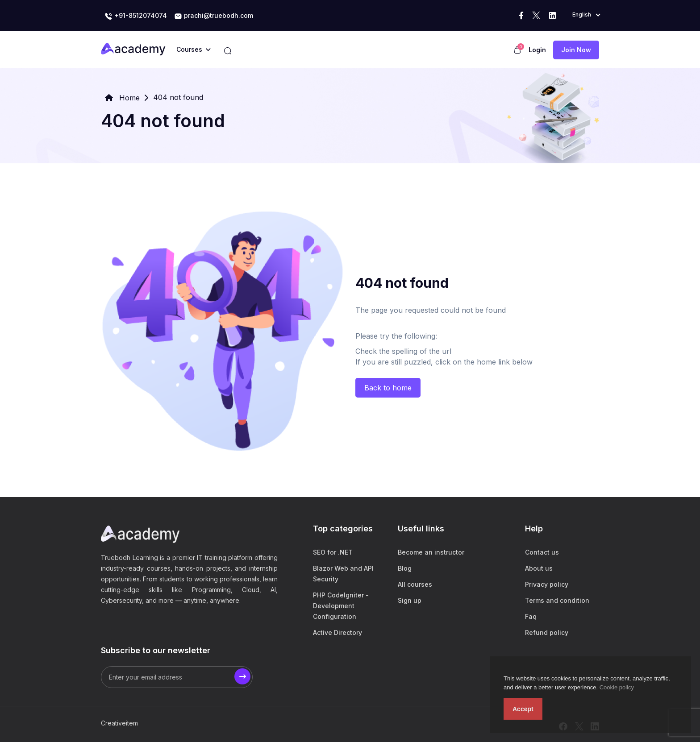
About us (539, 568)
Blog (405, 568)
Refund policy (547, 632)
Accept (523, 709)
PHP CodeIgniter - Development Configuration (341, 606)
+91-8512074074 (136, 16)
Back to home (388, 388)
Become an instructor (431, 552)
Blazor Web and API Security (343, 574)
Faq (531, 616)
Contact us (542, 552)
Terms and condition (557, 600)
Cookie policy (617, 687)
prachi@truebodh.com (214, 16)
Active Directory (337, 632)
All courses (415, 584)
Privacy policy (547, 584)
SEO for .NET (333, 552)
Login (537, 50)
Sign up (410, 600)
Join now (576, 50)
